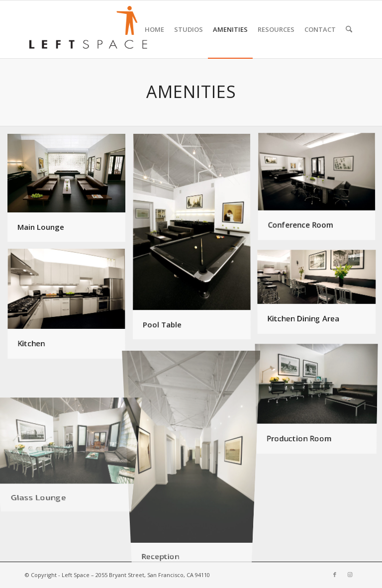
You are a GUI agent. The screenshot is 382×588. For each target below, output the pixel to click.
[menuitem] (154, 29)
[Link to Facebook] (335, 575)
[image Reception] (195, 455)
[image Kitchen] (70, 308)
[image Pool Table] (195, 241)
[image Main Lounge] (70, 192)
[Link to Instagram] (350, 575)
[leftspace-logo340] (88, 29)
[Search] (349, 29)
